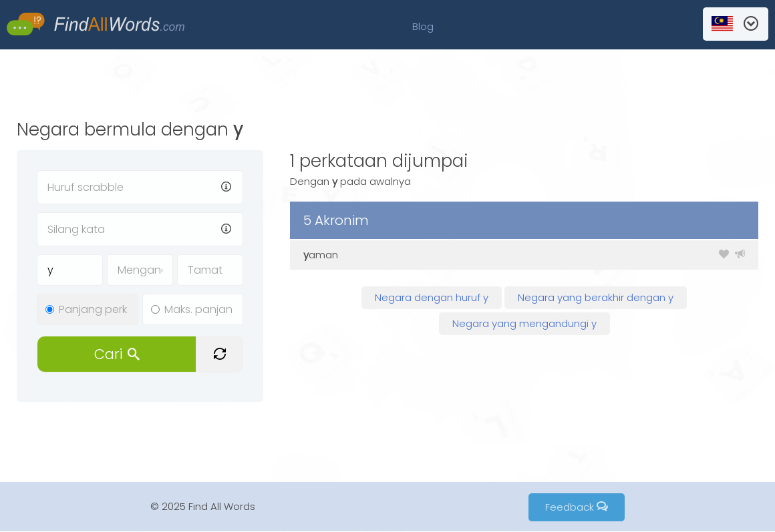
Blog (423, 26)
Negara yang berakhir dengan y (596, 297)
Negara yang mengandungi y (524, 323)
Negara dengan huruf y (432, 297)
